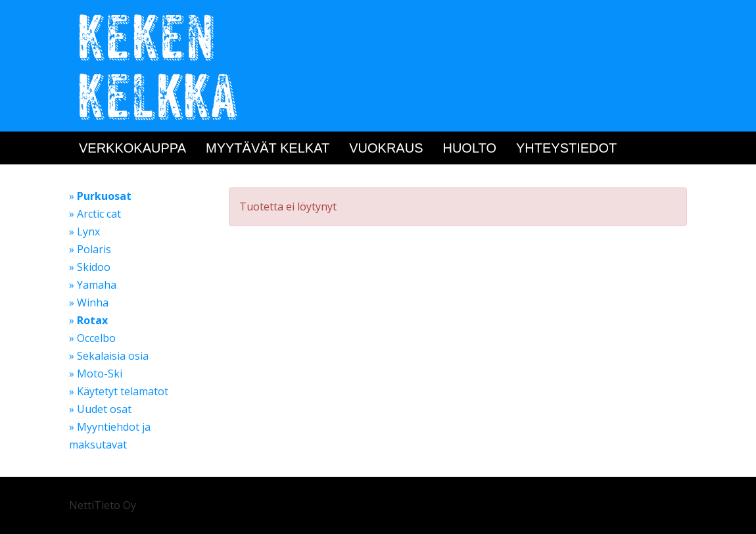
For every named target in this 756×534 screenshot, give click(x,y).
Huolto (469, 148)
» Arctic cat (95, 214)
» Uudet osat (100, 409)
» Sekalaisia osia (109, 356)
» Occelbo (92, 338)
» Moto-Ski (96, 374)
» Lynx (84, 231)
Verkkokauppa (132, 148)
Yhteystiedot (566, 148)
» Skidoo (90, 267)
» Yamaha (93, 285)
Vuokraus (386, 148)
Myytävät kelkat (268, 148)
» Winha (89, 303)
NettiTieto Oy (103, 505)
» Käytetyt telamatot (119, 391)
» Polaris (90, 249)
